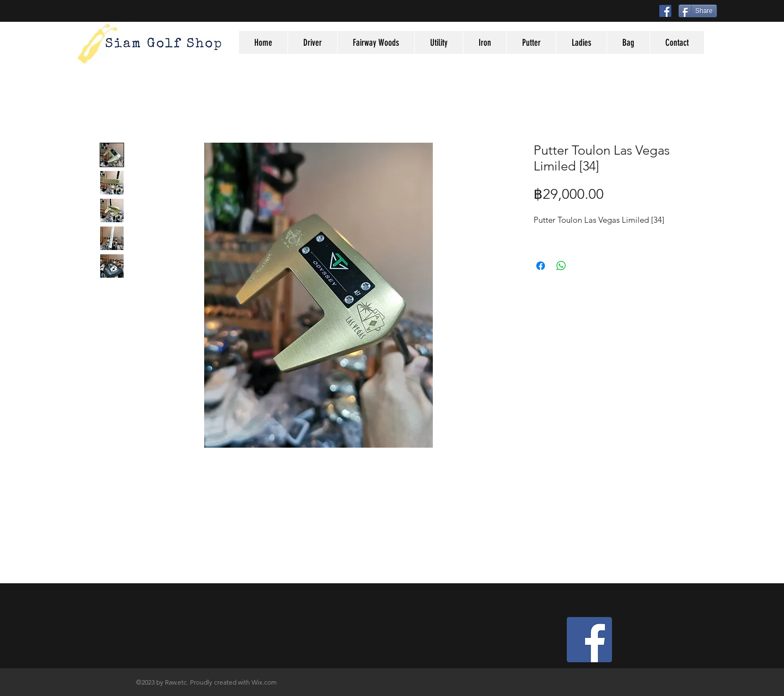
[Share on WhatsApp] (561, 266)
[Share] (698, 11)
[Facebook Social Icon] (665, 11)
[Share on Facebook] (541, 266)
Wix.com (264, 682)
